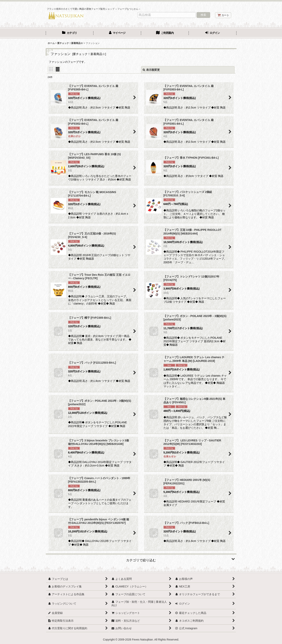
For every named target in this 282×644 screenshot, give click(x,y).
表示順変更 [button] (151, 70)
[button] (141, 559)
